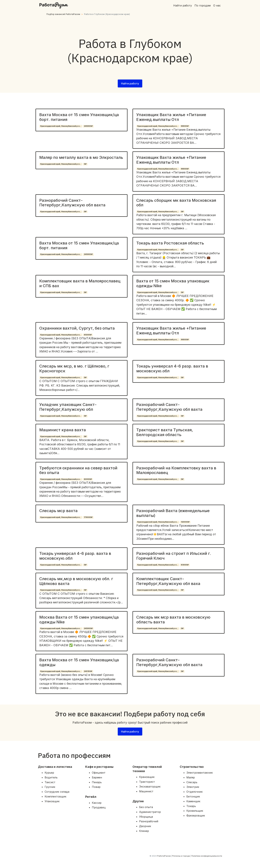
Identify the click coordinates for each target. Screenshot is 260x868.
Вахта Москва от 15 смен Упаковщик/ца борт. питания (79, 117)
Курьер (49, 773)
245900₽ (88, 126)
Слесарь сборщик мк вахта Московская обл (176, 203)
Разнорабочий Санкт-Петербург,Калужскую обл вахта (72, 203)
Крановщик (147, 777)
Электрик (193, 787)
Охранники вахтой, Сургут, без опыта (77, 328)
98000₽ (185, 126)
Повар (96, 787)
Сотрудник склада (57, 792)
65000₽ (88, 335)
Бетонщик (193, 796)
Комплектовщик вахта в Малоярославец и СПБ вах (80, 283)
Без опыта (146, 807)
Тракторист (147, 782)
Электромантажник (200, 773)
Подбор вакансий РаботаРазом (63, 14)
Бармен (97, 777)
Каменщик (193, 801)
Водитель (51, 777)
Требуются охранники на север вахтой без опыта (78, 470)
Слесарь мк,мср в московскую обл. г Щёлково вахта (76, 581)
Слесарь (192, 782)
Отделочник (195, 792)
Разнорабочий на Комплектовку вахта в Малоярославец (176, 470)
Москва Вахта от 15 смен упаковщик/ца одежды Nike (79, 620)
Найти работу (183, 5)
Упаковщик (52, 801)
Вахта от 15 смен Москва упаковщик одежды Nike (173, 283)
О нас (217, 5)
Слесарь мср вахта (58, 511)
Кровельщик (195, 811)
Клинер (144, 831)
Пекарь (97, 782)
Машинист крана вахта (63, 430)
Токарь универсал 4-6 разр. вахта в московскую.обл (172, 368)
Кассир (97, 803)
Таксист (50, 782)
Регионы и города (181, 856)
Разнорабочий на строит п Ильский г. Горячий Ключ (174, 556)
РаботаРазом (164, 856)
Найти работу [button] (130, 83)
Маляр (191, 777)
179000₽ (88, 517)
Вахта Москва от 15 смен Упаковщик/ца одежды (79, 662)
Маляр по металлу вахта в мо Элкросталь (81, 157)
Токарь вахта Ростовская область (170, 243)
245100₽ (88, 671)
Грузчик (50, 787)
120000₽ (185, 522)
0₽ (85, 164)
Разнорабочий (149, 821)
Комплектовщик (55, 796)
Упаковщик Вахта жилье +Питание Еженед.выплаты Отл (171, 117)
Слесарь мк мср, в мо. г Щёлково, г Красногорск (74, 368)
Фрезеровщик (196, 815)
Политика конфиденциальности (207, 856)
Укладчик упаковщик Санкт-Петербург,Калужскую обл (68, 407)
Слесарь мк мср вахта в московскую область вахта (173, 620)
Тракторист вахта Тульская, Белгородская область (165, 432)
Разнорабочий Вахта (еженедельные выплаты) (173, 513)
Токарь (191, 806)
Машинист (146, 791)
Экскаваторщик (150, 787)
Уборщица (146, 817)
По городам (203, 5)
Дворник (145, 826)
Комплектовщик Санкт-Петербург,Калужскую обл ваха (168, 581)
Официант (99, 773)
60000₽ (88, 479)
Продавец (99, 807)
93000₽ (185, 565)
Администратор (150, 812)
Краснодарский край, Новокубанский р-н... (61, 126)
